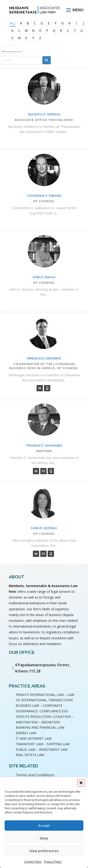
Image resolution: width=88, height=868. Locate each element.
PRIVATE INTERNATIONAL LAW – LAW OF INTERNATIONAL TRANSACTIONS (45, 697)
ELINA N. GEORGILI (44, 528)
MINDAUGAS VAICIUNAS (44, 358)
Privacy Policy (53, 862)
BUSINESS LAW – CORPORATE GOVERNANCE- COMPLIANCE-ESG (42, 708)
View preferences (44, 851)
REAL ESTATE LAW (30, 755)
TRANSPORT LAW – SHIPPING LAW (43, 744)
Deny (44, 838)
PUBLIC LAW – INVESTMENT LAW (42, 750)
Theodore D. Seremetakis (44, 445)
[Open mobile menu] (69, 10)
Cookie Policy (33, 862)
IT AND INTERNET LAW (34, 738)
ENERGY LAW (26, 733)
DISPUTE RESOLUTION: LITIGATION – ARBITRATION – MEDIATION (45, 719)
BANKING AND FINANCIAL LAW (40, 727)
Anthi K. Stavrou (44, 277)
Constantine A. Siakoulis (44, 196)
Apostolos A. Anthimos (44, 114)
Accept (44, 825)
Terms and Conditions (35, 775)
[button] (81, 783)
